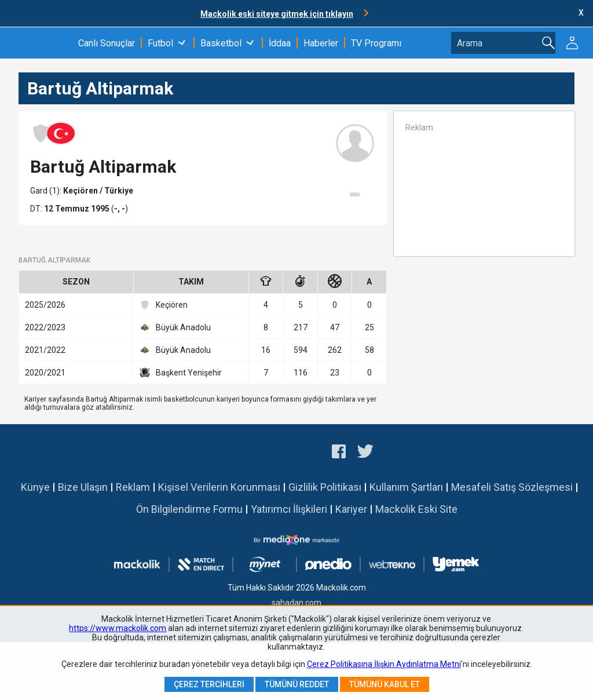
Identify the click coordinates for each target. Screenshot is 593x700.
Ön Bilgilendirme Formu (189, 509)
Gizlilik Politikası (325, 487)
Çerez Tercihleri (209, 684)
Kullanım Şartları (406, 487)
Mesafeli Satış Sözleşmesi (512, 487)
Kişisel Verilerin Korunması (219, 487)
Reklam (133, 487)
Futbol (160, 43)
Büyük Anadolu (175, 327)
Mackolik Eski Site (416, 509)
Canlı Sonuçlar (107, 43)
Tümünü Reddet (297, 684)
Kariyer (351, 509)
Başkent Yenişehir (181, 373)
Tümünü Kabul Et (385, 684)
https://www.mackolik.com (118, 628)
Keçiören (81, 191)
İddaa (280, 43)
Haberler (321, 43)
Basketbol (221, 43)
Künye (35, 487)
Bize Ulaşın (83, 487)
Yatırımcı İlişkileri (289, 509)
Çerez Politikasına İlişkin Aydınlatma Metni (384, 664)
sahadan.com (296, 603)
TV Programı (376, 43)
